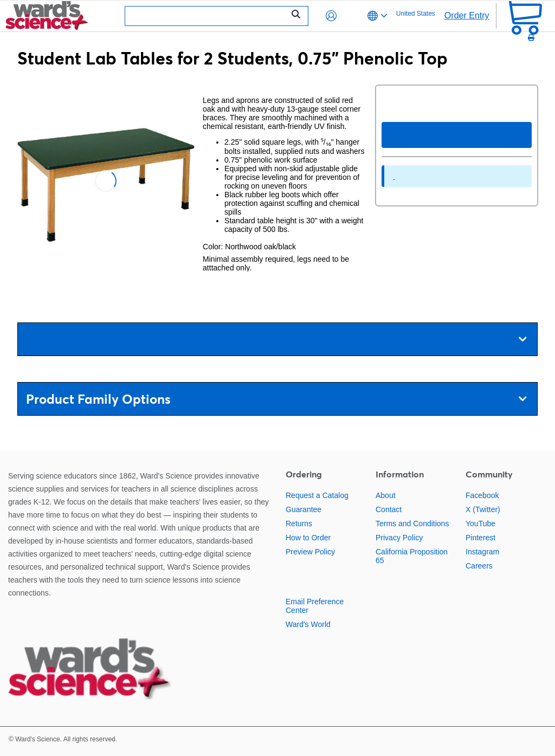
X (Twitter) (483, 509)
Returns (299, 524)
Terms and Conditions (412, 524)
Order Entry (467, 15)
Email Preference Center (315, 606)
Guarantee (304, 509)
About (386, 495)
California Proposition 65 (412, 556)
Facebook (482, 495)
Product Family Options (276, 399)
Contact (389, 509)
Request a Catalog (317, 495)
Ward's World (308, 624)
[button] (331, 16)
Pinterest (480, 538)
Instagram (482, 552)
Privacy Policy (399, 538)
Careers (479, 566)
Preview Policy (310, 552)
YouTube (480, 524)
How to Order (308, 538)
